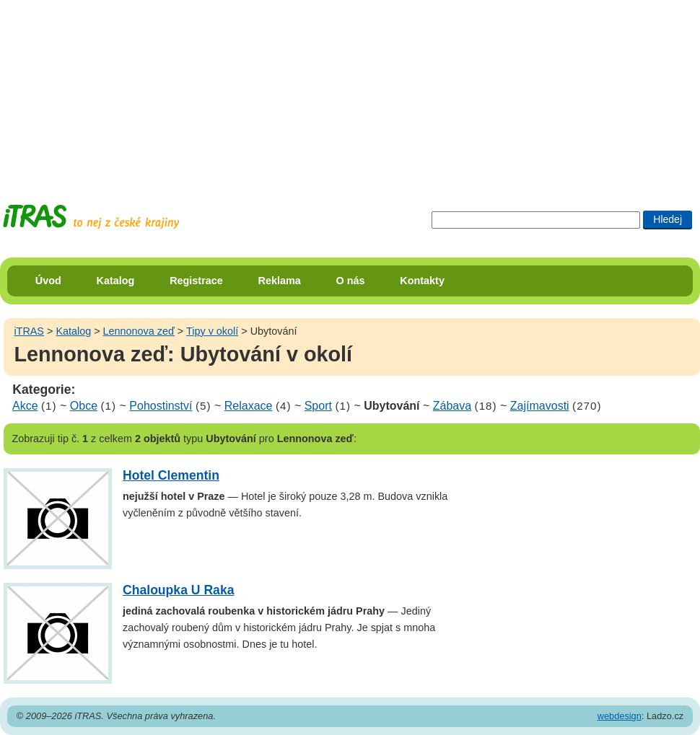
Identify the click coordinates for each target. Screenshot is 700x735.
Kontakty (422, 281)
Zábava (452, 406)
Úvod (48, 281)
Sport (318, 406)
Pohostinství (161, 406)
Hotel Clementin (171, 475)
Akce (25, 406)
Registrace (196, 281)
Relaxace (249, 406)
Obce (84, 406)
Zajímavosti (540, 406)
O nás (351, 281)
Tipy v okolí (212, 331)
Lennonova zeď (139, 331)
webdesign (620, 716)
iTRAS (29, 331)
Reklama (280, 281)
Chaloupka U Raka (178, 590)
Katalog (116, 281)
